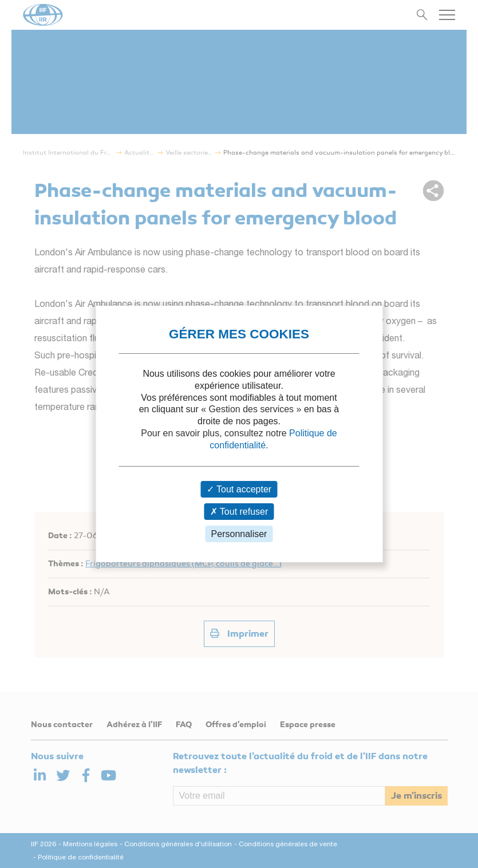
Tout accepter (239, 489)
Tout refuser (239, 512)
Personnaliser (239, 534)
